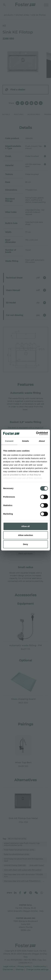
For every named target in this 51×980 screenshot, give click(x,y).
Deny (26, 544)
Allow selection (26, 535)
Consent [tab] (9, 441)
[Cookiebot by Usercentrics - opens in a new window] (36, 433)
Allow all (26, 526)
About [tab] (42, 441)
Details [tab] (26, 441)
